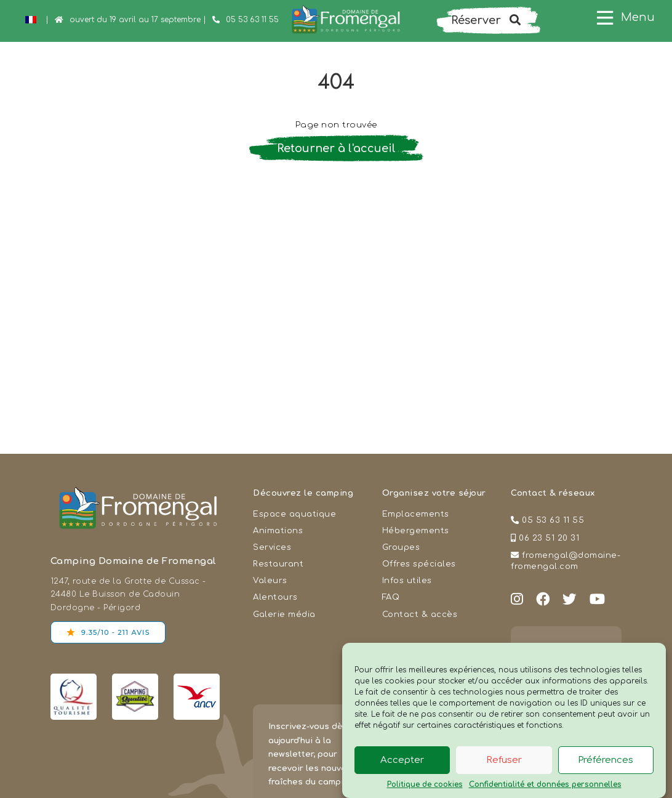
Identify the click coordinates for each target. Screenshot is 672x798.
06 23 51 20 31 (549, 538)
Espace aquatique (294, 514)
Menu (638, 17)
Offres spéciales (419, 564)
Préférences (606, 760)
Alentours (275, 597)
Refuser (504, 760)
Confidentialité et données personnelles (545, 784)
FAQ (391, 597)
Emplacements (416, 514)
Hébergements (416, 530)
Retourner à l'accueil (336, 148)
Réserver (486, 20)
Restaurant (278, 564)
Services (272, 547)
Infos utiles (407, 580)
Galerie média (284, 614)
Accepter (402, 760)
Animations (278, 530)
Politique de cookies (425, 784)
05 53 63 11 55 (252, 20)
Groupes (401, 547)
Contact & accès (420, 614)
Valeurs (270, 580)
